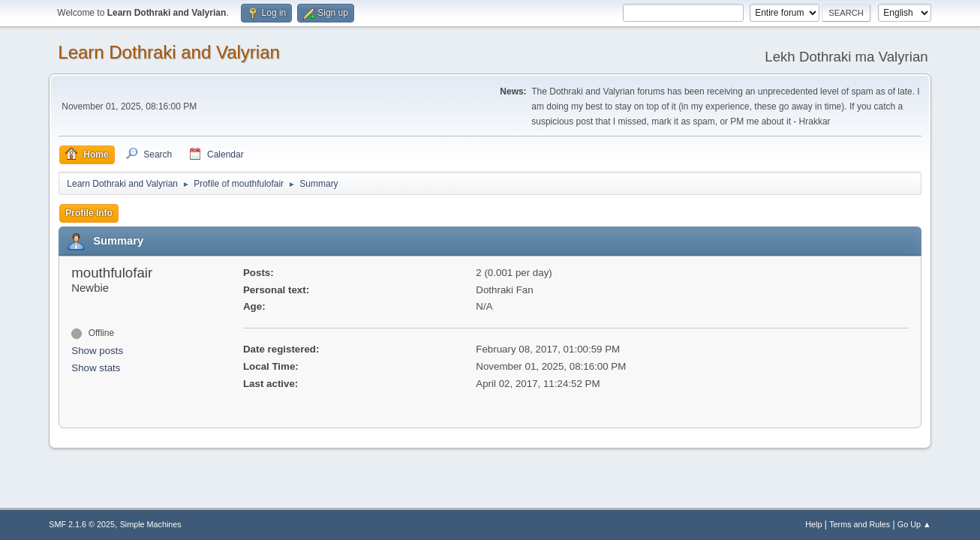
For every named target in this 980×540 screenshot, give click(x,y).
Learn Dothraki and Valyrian (169, 52)
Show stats (96, 368)
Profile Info (89, 213)
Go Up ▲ (914, 524)
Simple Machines (151, 524)
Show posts (97, 351)
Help (813, 524)
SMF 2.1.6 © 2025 (82, 524)
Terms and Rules (860, 524)
